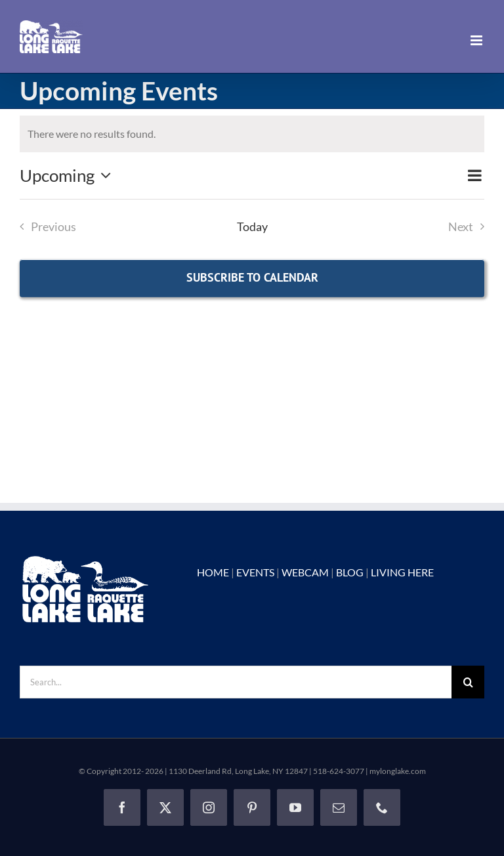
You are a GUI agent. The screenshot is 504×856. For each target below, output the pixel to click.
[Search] (468, 682)
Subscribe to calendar (252, 277)
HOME (213, 572)
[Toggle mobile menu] (477, 40)
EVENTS (255, 572)
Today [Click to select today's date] (252, 227)
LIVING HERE (402, 572)
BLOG (350, 572)
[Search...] (236, 682)
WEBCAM (305, 572)
